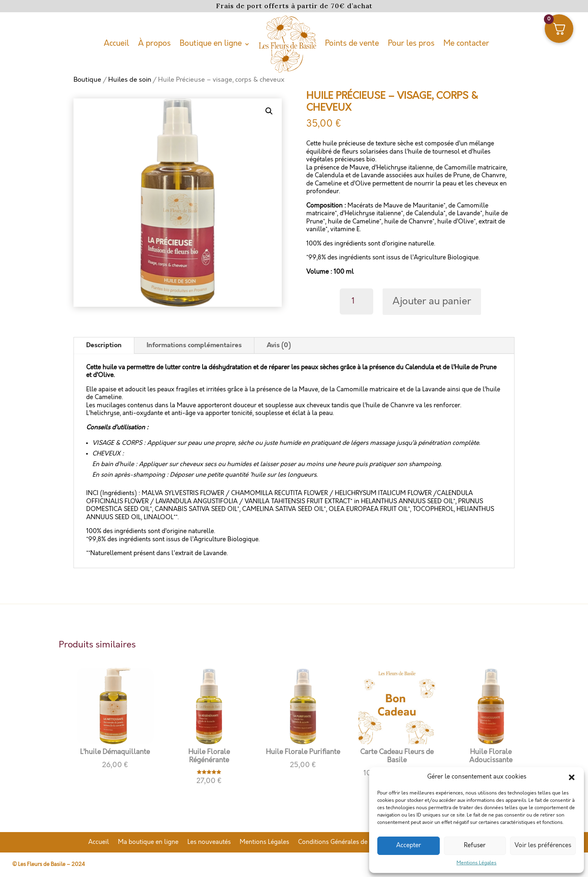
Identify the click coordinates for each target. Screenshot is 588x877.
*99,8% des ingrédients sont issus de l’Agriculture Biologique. (393, 258)
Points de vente (352, 44)
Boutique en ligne (211, 44)
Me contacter (466, 44)
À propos (154, 44)
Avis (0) (279, 345)
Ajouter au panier (432, 301)
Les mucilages (106, 406)
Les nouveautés (209, 843)
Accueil (116, 44)
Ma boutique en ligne (148, 843)
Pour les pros (411, 44)
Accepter (409, 846)
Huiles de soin (130, 80)
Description (104, 345)
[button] (572, 777)
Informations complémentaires (194, 345)
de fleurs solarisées (361, 152)
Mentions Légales (477, 863)
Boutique (87, 80)
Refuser (475, 846)
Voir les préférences (543, 846)
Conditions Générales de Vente (342, 843)
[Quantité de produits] (356, 301)
